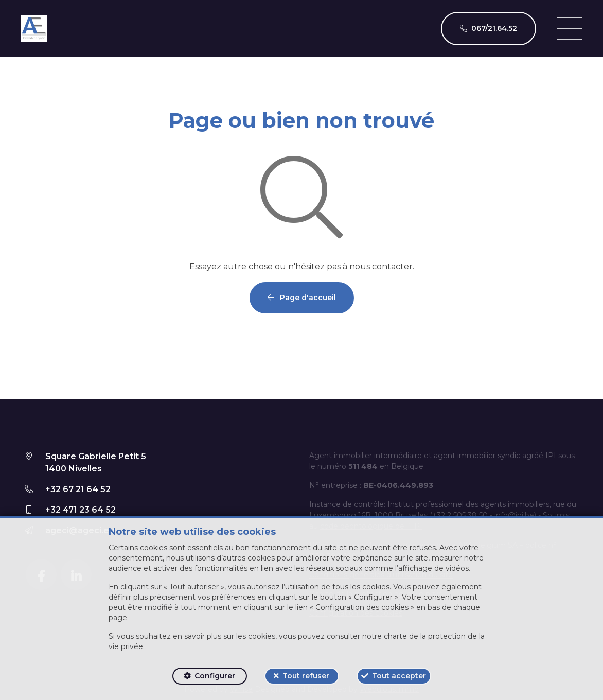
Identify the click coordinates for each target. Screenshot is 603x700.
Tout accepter (399, 676)
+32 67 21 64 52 (78, 489)
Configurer (215, 676)
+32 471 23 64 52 (81, 510)
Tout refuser (306, 676)
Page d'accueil (302, 297)
